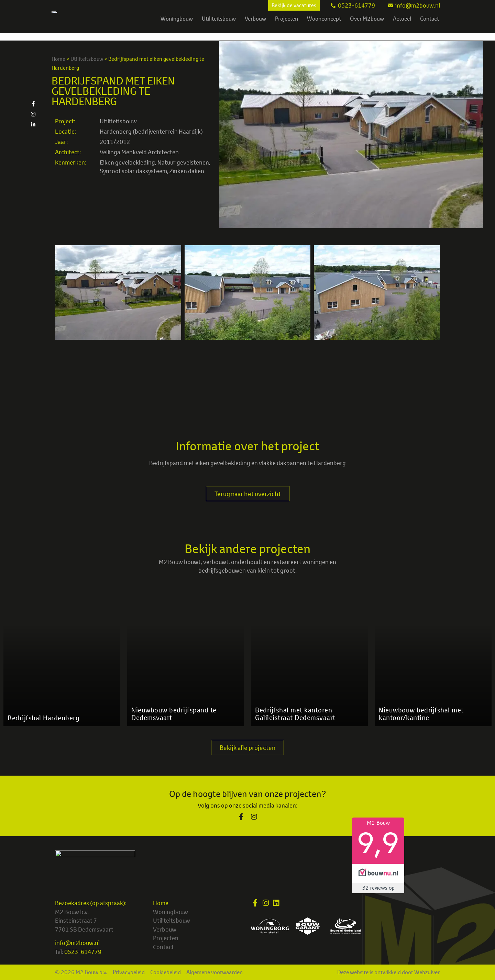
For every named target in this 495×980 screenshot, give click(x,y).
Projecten (287, 26)
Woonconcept (324, 26)
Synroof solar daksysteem (133, 171)
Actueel (402, 26)
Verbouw (255, 26)
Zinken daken (187, 171)
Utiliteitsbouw (219, 26)
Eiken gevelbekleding (127, 162)
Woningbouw (177, 26)
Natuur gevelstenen (183, 162)
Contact (430, 26)
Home (58, 59)
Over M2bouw (367, 26)
